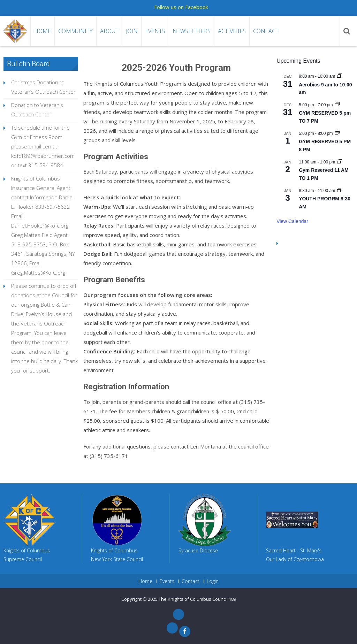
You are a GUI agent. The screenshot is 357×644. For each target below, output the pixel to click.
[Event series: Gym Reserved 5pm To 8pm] (340, 162)
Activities (232, 31)
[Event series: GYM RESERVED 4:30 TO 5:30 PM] (337, 105)
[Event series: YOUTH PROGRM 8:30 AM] (340, 191)
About (109, 31)
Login (213, 581)
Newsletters (192, 31)
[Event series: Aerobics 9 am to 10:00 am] (340, 76)
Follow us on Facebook (181, 7)
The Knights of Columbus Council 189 (197, 599)
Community (75, 31)
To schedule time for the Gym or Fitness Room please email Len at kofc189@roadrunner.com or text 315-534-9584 (43, 146)
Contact (266, 31)
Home (43, 31)
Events (155, 31)
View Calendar (292, 221)
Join (132, 31)
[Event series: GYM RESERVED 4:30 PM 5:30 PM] (337, 133)
